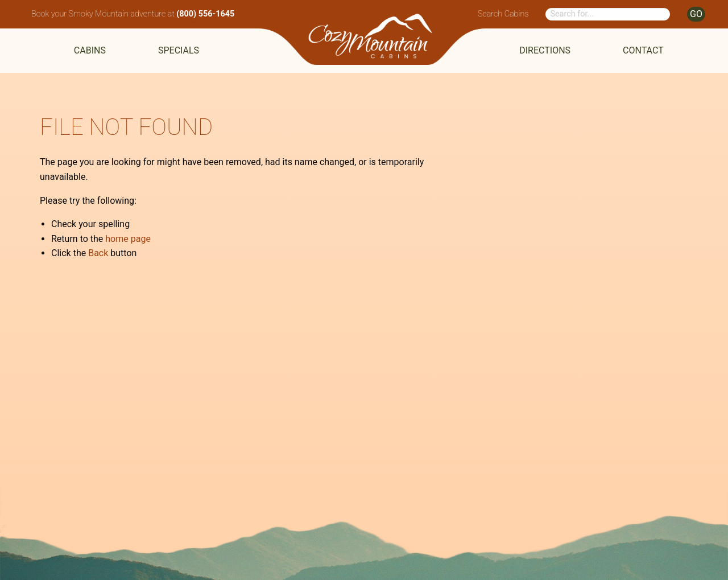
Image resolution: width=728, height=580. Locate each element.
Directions (545, 50)
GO (696, 14)
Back (98, 253)
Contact (643, 50)
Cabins (90, 50)
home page (128, 239)
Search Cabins (503, 14)
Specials (179, 50)
